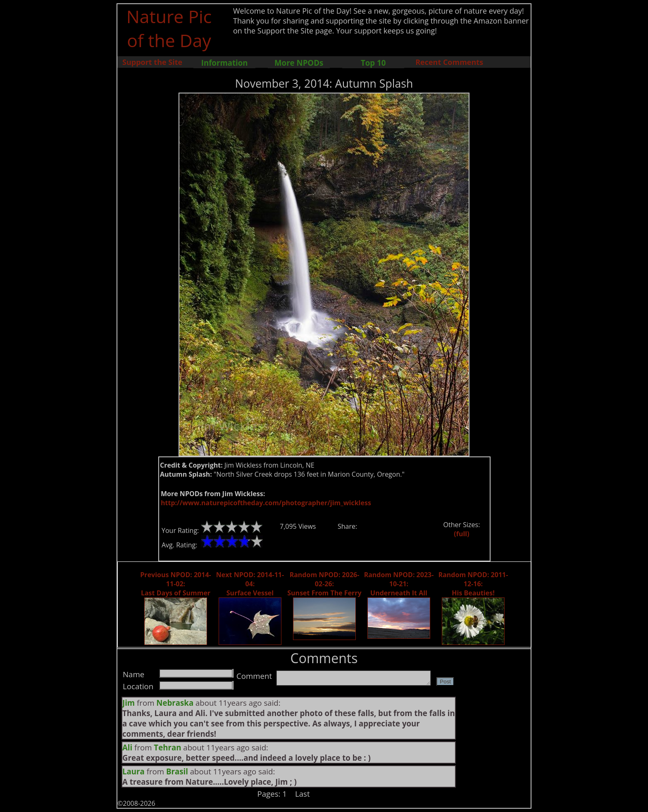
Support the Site (152, 62)
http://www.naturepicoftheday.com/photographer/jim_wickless (266, 503)
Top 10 (373, 63)
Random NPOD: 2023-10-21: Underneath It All (399, 584)
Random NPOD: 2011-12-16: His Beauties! (473, 584)
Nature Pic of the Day (169, 28)
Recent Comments (449, 62)
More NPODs (299, 63)
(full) (461, 534)
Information (225, 63)
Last (303, 794)
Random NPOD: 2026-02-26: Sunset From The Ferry (324, 584)
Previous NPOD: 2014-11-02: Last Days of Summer (175, 584)
